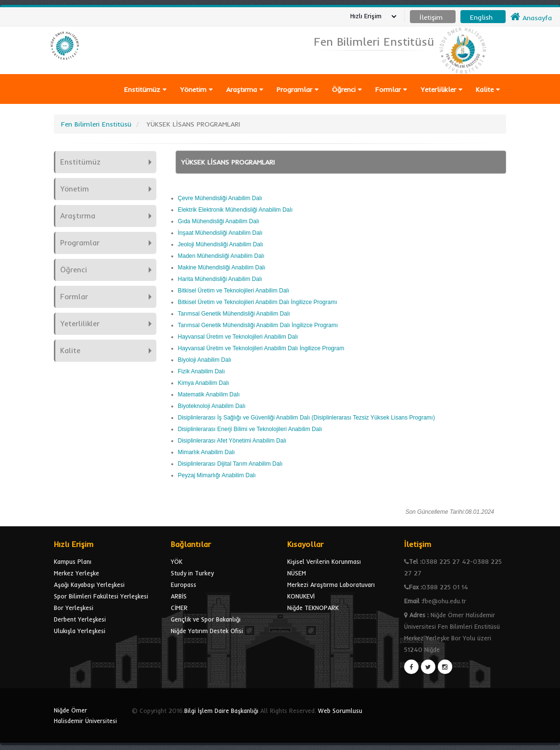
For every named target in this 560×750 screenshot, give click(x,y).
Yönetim (196, 89)
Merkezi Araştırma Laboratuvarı (331, 585)
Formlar (391, 89)
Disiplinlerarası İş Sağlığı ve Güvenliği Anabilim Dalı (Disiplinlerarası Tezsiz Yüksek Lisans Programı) (306, 418)
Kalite (488, 89)
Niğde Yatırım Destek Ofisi (207, 631)
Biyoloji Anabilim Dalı (205, 360)
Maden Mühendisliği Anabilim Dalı (221, 256)
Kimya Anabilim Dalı (204, 383)
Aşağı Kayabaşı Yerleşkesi (89, 585)
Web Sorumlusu (340, 711)
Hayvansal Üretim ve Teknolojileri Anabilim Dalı (238, 337)
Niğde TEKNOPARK (313, 608)
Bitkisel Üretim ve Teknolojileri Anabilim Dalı (234, 291)
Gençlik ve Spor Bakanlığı (206, 619)
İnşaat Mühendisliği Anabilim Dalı (220, 233)
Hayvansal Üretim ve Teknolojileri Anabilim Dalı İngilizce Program (261, 348)
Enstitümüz (145, 89)
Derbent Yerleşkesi (80, 619)
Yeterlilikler (441, 89)
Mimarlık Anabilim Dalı (207, 452)
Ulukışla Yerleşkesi (80, 631)
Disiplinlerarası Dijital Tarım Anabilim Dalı (230, 464)
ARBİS (179, 596)
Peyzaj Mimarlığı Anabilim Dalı (217, 475)
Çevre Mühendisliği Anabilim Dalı (220, 198)
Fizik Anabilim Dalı (202, 371)
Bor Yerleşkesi (74, 608)
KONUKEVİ (301, 596)
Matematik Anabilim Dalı (209, 394)
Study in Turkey (192, 573)
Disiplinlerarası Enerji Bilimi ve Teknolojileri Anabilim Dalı (250, 429)
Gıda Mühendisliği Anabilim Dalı (219, 221)
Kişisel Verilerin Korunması (324, 561)
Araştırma (245, 89)
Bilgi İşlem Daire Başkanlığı (221, 711)
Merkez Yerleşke (76, 573)
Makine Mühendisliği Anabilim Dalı (222, 267)
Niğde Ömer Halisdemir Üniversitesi (85, 715)
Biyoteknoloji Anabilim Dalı (212, 406)
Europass (184, 585)
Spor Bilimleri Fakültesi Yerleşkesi (101, 596)
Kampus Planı (73, 561)
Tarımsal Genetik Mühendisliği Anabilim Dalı (234, 314)
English (481, 17)
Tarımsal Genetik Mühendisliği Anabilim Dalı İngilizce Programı (258, 325)
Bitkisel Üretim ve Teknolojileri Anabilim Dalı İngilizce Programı (258, 302)
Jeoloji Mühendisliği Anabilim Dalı (221, 244)
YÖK (177, 561)
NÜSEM (297, 573)
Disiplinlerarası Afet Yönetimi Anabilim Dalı (232, 441)
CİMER (179, 608)
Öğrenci (347, 89)
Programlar (298, 89)
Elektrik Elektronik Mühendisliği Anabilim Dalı (235, 210)
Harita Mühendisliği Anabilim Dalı (220, 279)
